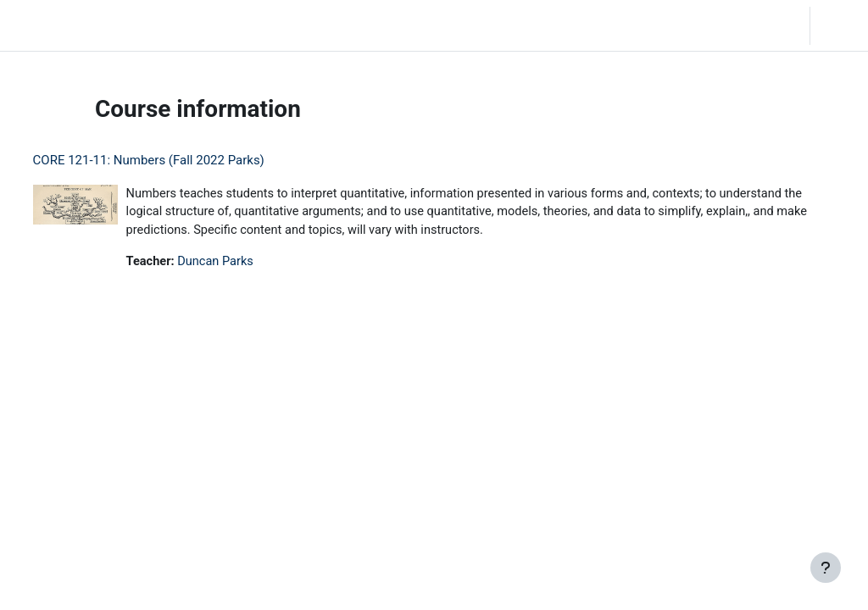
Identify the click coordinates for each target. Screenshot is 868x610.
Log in (837, 25)
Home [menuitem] (131, 25)
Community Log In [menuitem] (213, 25)
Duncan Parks (249, 263)
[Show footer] (826, 568)
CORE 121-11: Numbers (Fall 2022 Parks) (180, 160)
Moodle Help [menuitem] (313, 25)
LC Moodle (50, 25)
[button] (693, 25)
